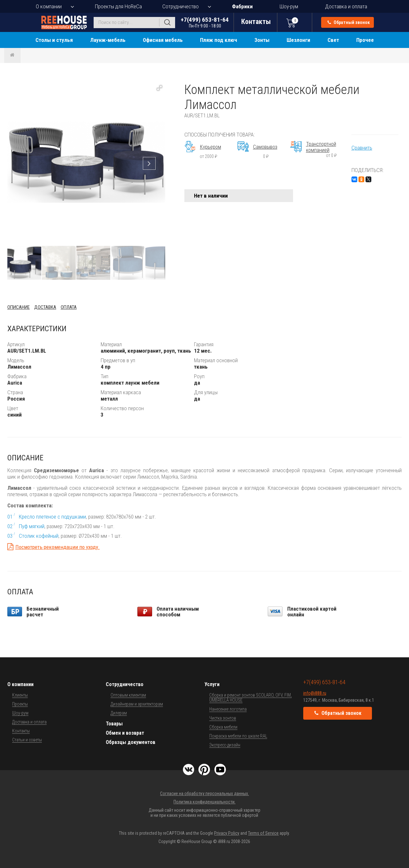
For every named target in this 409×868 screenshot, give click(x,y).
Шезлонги (298, 40)
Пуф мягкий (32, 526)
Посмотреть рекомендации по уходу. (58, 547)
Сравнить (362, 148)
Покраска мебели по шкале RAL (238, 736)
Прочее (365, 40)
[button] (159, 88)
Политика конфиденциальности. (204, 802)
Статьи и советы (27, 740)
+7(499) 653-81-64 (205, 22)
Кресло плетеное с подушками (52, 517)
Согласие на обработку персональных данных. (204, 794)
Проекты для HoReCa (118, 6)
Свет (333, 40)
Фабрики (242, 6)
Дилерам (119, 713)
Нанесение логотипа (228, 709)
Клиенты (20, 695)
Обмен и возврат (125, 733)
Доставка (45, 307)
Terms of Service (263, 833)
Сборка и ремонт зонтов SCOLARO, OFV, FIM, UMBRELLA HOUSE (251, 698)
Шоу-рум (289, 6)
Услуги (212, 684)
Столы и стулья (54, 40)
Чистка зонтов (223, 718)
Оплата (69, 307)
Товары (114, 724)
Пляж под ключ (219, 40)
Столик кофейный (39, 536)
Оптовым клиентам (128, 695)
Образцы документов (131, 742)
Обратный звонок (349, 22)
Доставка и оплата (346, 6)
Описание (19, 307)
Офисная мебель (163, 40)
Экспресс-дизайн (225, 745)
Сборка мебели (223, 727)
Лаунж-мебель (108, 40)
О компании (49, 6)
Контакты (21, 731)
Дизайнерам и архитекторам (137, 704)
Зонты (262, 40)
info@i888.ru (315, 693)
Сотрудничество (181, 6)
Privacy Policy (227, 833)
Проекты (20, 704)
